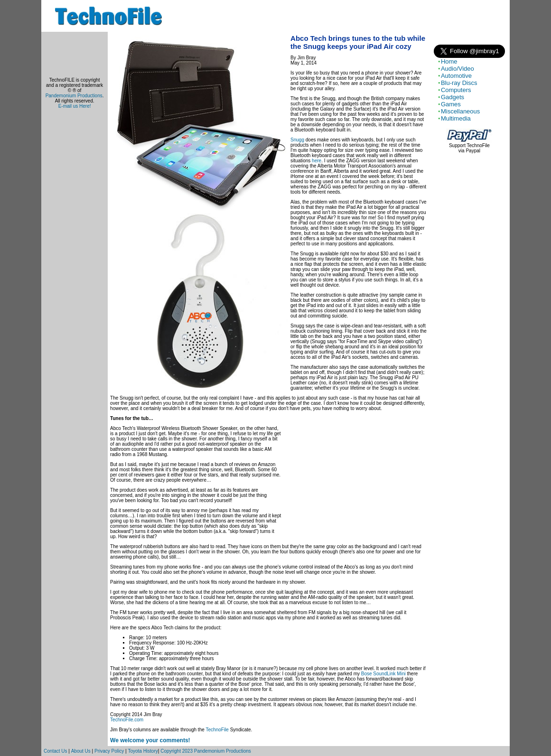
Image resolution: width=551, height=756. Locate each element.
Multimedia (456, 118)
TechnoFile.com (127, 720)
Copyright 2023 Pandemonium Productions (206, 751)
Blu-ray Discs (459, 83)
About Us (81, 751)
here (317, 161)
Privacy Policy (109, 751)
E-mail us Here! (75, 106)
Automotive (456, 76)
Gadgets (453, 97)
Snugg (297, 140)
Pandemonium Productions (74, 96)
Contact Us (55, 751)
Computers (456, 90)
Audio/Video (458, 69)
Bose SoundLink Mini (383, 674)
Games (451, 104)
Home (449, 61)
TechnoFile (217, 730)
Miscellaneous (460, 111)
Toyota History (143, 751)
